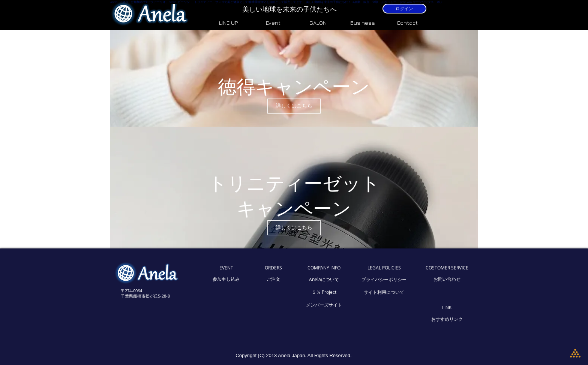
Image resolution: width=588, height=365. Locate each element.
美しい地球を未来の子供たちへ (290, 9)
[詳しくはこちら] (294, 106)
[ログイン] (404, 9)
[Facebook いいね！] (150, 328)
